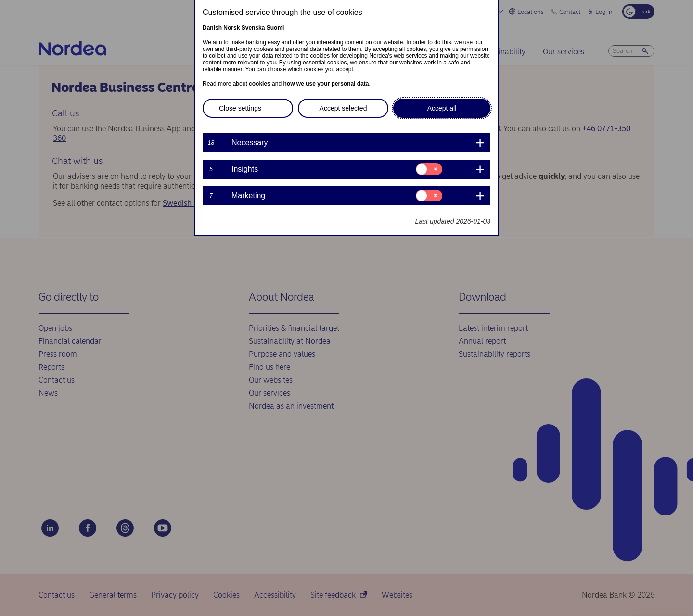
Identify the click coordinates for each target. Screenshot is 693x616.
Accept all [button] (442, 108)
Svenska (253, 28)
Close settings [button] (240, 108)
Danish (212, 28)
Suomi (276, 28)
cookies (260, 84)
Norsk (231, 28)
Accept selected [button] (343, 108)
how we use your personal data (326, 84)
